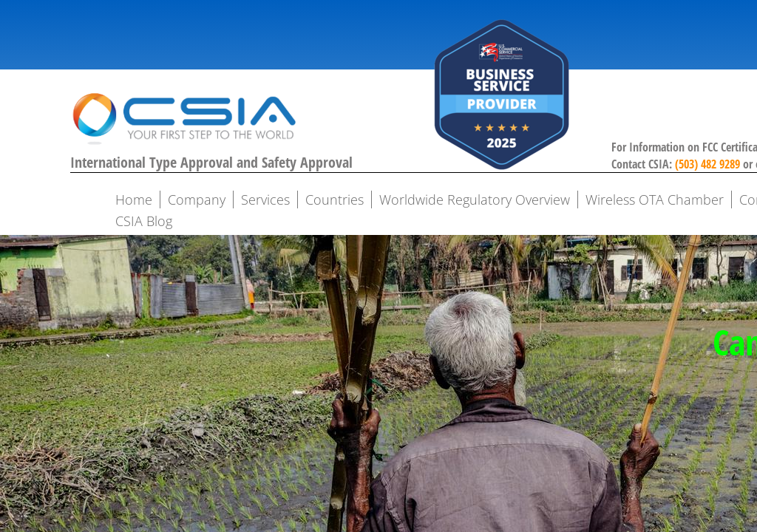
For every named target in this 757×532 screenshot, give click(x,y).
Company (197, 199)
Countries (335, 199)
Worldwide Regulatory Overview (475, 199)
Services (265, 199)
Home (134, 199)
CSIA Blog (144, 221)
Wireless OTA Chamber (655, 199)
